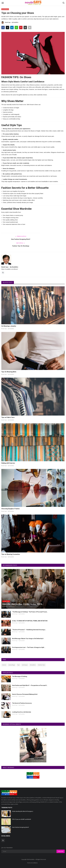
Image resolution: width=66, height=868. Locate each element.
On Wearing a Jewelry (9, 326)
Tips (18, 665)
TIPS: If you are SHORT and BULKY (22, 819)
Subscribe (61, 851)
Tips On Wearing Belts (9, 372)
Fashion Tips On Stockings (21, 246)
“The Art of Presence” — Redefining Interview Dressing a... (29, 630)
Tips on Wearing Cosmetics (11, 554)
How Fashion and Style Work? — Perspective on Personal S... (30, 685)
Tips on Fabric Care (8, 417)
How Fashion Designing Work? (21, 239)
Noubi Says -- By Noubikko (10, 23)
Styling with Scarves (8, 463)
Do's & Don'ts (5, 9)
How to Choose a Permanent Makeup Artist (25, 694)
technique (25, 665)
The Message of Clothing (20, 676)
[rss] (3, 840)
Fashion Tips (41, 665)
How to (4, 665)
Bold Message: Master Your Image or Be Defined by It (28, 639)
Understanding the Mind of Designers (23, 811)
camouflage (12, 665)
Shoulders (33, 665)
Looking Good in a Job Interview (22, 712)
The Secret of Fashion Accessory (22, 703)
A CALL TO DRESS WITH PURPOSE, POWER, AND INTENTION (30, 621)
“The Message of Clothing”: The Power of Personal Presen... (30, 612)
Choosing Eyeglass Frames (10, 509)
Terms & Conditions (32, 863)
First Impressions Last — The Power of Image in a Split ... (29, 647)
